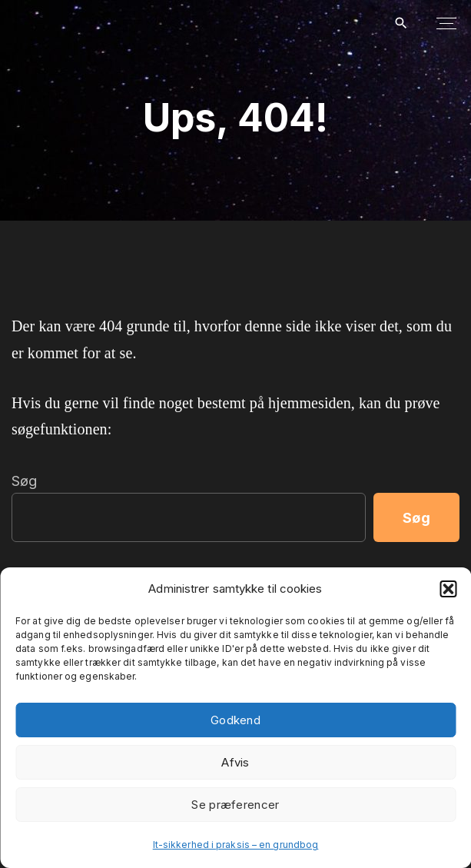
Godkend (235, 720)
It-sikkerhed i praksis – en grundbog (236, 845)
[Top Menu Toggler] (446, 23)
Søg (24, 481)
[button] (448, 589)
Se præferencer (235, 805)
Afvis (235, 762)
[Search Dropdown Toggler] (401, 24)
